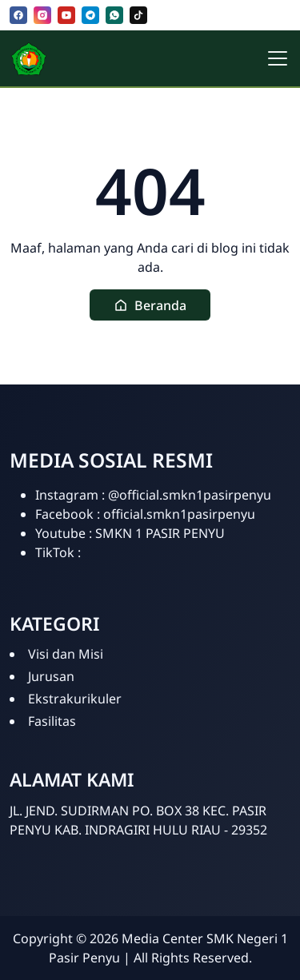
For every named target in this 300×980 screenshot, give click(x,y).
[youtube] (66, 15)
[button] (150, 305)
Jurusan (51, 676)
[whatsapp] (114, 15)
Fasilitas (52, 721)
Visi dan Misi (66, 654)
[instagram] (42, 15)
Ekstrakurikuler (75, 699)
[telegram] (90, 15)
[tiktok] (138, 15)
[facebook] (18, 15)
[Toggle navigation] (278, 58)
